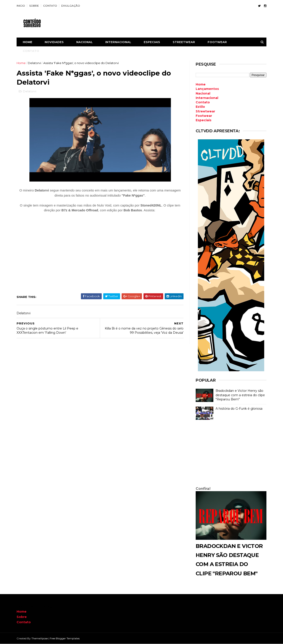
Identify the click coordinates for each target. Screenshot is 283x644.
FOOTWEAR (217, 42)
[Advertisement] (231, 454)
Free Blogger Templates (65, 638)
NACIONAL (84, 42)
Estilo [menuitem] (200, 107)
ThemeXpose (40, 638)
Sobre (22, 617)
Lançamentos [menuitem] (207, 89)
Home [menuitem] (201, 84)
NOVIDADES (54, 42)
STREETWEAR (184, 42)
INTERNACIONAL (118, 42)
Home (28, 42)
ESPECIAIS (152, 42)
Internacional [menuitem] (207, 98)
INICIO (21, 6)
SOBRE (34, 6)
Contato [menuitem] (203, 102)
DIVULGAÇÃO (71, 6)
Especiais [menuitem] (204, 120)
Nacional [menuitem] (203, 93)
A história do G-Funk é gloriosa (239, 409)
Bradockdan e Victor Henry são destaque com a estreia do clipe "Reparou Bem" (240, 395)
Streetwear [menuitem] (205, 111)
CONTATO (50, 6)
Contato (24, 622)
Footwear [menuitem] (204, 116)
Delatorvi (34, 63)
